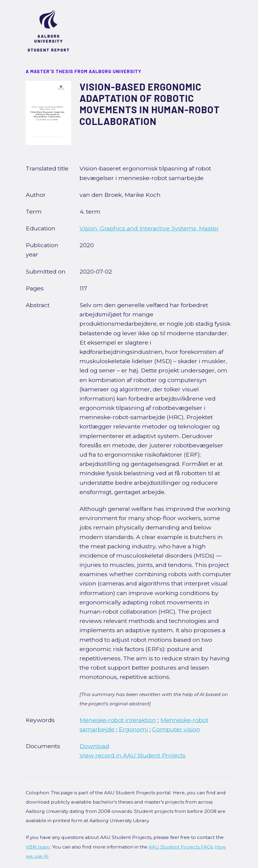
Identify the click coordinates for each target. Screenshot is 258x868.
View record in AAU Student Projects (133, 755)
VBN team (38, 847)
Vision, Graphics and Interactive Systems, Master (149, 228)
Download (94, 746)
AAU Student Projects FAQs (181, 847)
